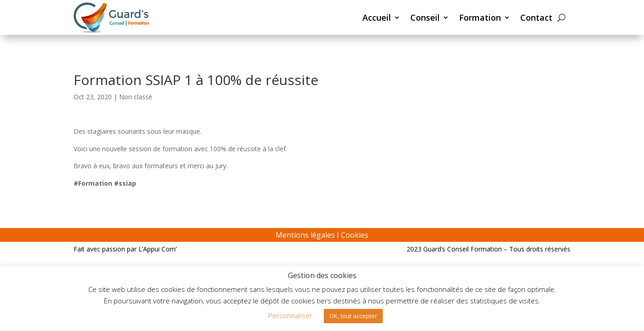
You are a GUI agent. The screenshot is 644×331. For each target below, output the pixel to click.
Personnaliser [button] (290, 315)
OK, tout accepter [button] (353, 316)
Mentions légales (305, 235)
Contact (536, 17)
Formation (480, 17)
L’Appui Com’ (158, 249)
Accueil (377, 17)
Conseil (425, 17)
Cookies (355, 235)
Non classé (136, 97)
